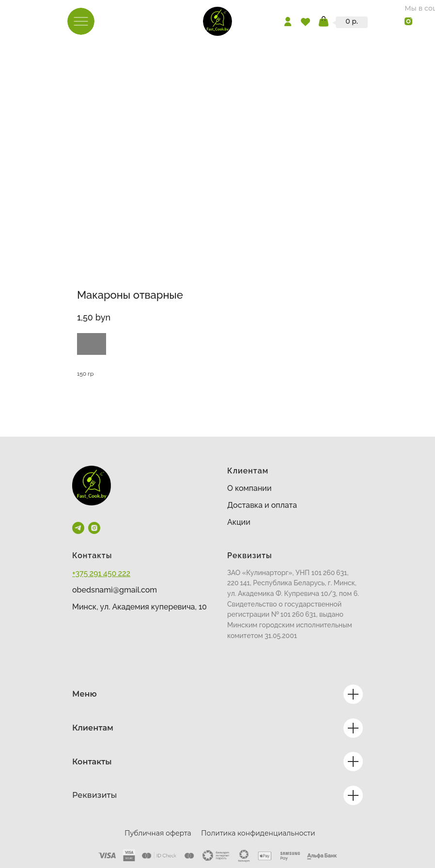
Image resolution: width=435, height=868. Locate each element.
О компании (249, 488)
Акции (239, 522)
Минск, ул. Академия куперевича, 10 (140, 607)
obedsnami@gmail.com (115, 590)
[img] (217, 21)
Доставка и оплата (262, 505)
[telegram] (78, 528)
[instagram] (94, 528)
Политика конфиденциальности (258, 833)
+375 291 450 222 (101, 573)
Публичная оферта (158, 833)
